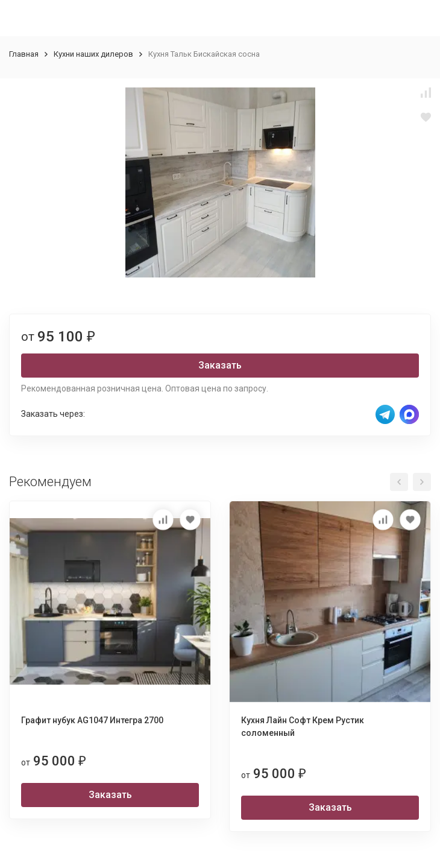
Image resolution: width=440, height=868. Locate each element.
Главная (24, 54)
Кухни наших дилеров (93, 54)
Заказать (220, 365)
